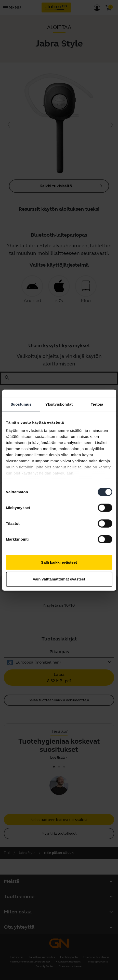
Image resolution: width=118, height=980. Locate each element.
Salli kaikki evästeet (59, 562)
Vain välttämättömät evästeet (59, 579)
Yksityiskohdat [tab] (59, 404)
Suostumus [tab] (21, 404)
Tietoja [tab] (97, 404)
